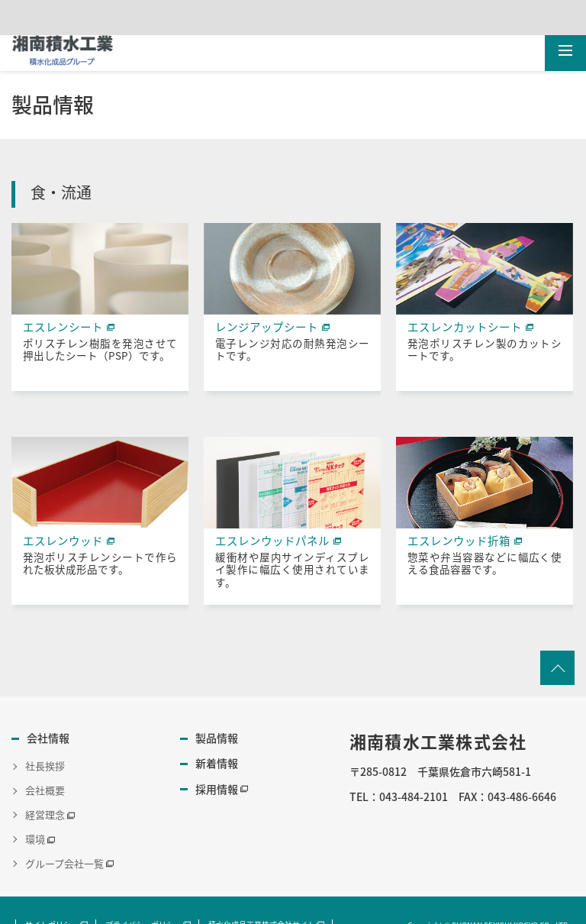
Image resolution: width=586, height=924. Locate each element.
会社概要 (45, 782)
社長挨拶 (45, 757)
